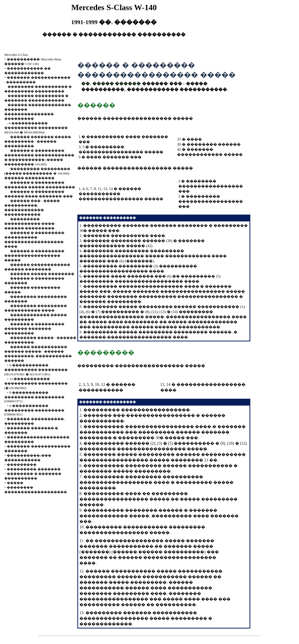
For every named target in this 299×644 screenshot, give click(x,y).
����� (15, 483)
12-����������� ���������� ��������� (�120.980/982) (36, 383)
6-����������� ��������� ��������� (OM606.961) (34, 410)
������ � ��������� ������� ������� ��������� (34, 329)
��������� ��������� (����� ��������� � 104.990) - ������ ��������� (38, 173)
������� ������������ (39, 77)
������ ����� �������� (42, 274)
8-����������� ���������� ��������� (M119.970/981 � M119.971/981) (36, 370)
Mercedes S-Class (16, 55)
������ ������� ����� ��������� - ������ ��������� (38, 141)
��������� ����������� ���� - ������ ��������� (30, 224)
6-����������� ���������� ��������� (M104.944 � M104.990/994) (36, 128)
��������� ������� (34, 469)
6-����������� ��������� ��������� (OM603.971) (34, 397)
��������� (21, 82)
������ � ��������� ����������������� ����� (34, 256)
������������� (106, 624)
